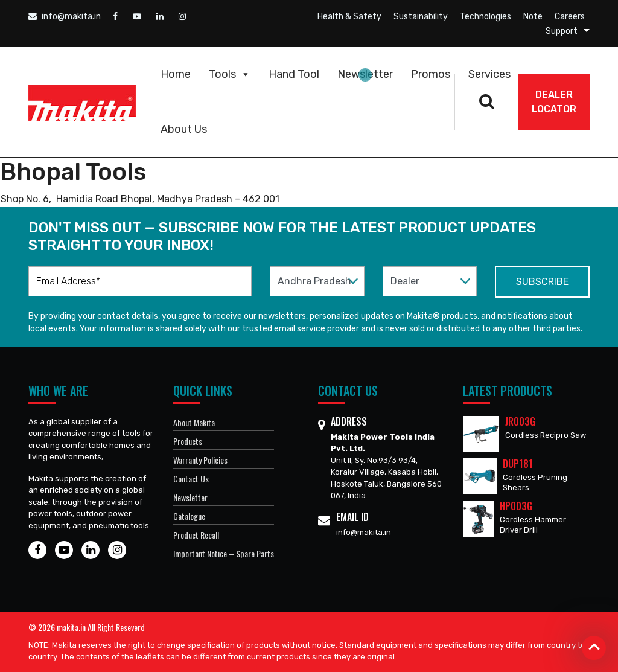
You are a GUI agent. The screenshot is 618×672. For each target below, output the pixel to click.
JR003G (520, 421)
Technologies (486, 17)
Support (562, 31)
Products (188, 441)
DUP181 (518, 464)
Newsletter (365, 74)
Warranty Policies (200, 460)
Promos (431, 74)
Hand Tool (294, 74)
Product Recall (196, 535)
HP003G (516, 506)
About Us (184, 129)
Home (176, 74)
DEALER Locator (554, 102)
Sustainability (421, 17)
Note (533, 17)
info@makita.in (65, 17)
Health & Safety (349, 17)
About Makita (194, 422)
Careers (570, 17)
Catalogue (189, 516)
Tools (230, 74)
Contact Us (191, 478)
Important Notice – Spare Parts (224, 553)
